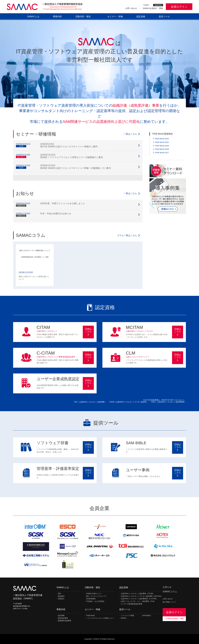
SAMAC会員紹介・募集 (153, 8)
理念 (60, 594)
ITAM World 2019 (162, 146)
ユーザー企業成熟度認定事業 (131, 604)
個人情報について (169, 602)
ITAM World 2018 (162, 149)
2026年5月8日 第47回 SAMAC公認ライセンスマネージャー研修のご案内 (69, 145)
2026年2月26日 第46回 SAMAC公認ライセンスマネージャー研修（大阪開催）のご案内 (76, 167)
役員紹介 (61, 599)
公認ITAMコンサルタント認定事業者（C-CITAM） (139, 599)
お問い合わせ (131, 8)
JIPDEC (124, 618)
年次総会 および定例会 (95, 601)
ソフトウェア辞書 (127, 616)
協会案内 (61, 596)
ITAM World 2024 (162, 139)
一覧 (130, 134)
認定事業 (61, 616)
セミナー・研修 (115, 17)
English (146, 5)
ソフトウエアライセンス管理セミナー (100, 618)
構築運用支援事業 (65, 621)
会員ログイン (179, 7)
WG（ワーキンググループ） (97, 596)
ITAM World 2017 (162, 153)
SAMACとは (33, 17)
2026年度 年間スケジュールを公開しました (63, 203)
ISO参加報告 (91, 599)
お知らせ (167, 587)
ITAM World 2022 (162, 142)
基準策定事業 (63, 618)
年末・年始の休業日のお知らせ (56, 214)
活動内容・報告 (83, 17)
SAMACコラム (170, 592)
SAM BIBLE (147, 616)
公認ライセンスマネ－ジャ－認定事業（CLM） (138, 601)
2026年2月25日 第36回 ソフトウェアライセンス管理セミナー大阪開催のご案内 (72, 156)
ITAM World (90, 616)
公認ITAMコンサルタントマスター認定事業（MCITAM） (142, 596)
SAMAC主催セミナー (94, 594)
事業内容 (57, 17)
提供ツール (164, 17)
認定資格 (141, 17)
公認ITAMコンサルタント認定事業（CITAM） (138, 594)
